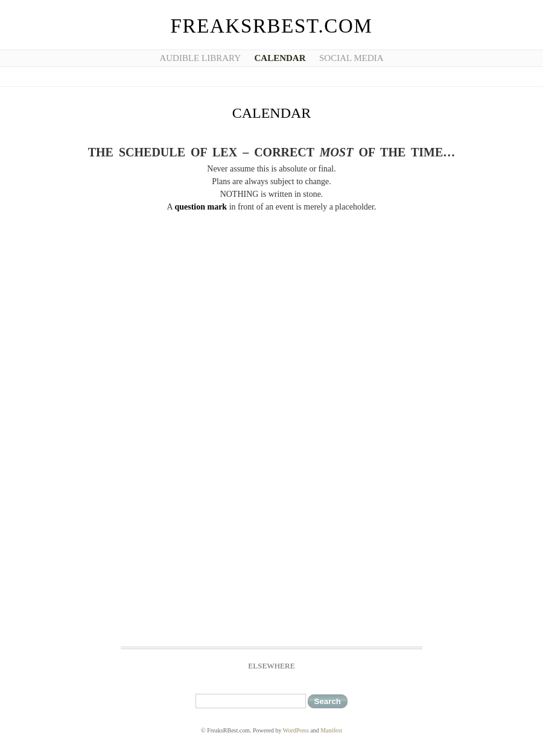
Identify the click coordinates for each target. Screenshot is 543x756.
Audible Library (200, 58)
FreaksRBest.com (272, 26)
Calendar (280, 58)
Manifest (331, 730)
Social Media (351, 58)
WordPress (296, 730)
